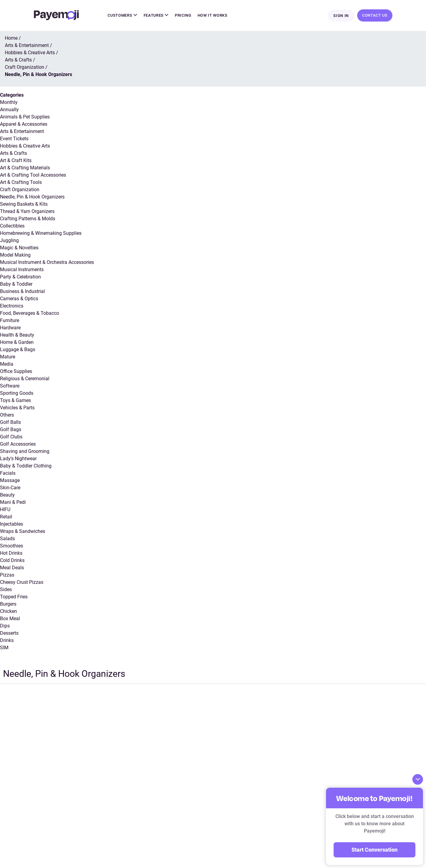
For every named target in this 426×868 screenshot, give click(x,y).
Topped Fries (14, 597)
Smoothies (12, 546)
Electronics (12, 306)
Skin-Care (10, 488)
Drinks (7, 640)
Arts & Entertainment (22, 131)
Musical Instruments (22, 269)
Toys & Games (15, 400)
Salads (7, 539)
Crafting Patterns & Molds (28, 219)
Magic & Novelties (19, 248)
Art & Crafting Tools (21, 182)
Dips (5, 626)
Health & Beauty (17, 335)
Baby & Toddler (16, 284)
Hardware (10, 328)
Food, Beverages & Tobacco (30, 313)
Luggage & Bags (18, 349)
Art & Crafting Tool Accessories (33, 175)
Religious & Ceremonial (25, 379)
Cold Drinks (12, 560)
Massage (10, 480)
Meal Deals (12, 568)
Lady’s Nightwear (18, 459)
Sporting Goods (17, 393)
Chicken (8, 611)
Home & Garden (17, 342)
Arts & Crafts (13, 153)
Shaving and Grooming (25, 451)
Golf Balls (10, 422)
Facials (8, 473)
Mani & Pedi (13, 502)
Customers (122, 15)
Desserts (9, 633)
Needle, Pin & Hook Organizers (32, 197)
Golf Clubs (11, 437)
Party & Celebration (20, 277)
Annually (9, 110)
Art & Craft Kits (16, 160)
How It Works (213, 15)
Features (156, 15)
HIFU (5, 509)
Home (11, 38)
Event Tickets (14, 139)
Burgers (8, 604)
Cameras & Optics (19, 299)
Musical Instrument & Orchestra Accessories (47, 262)
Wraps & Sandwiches (23, 531)
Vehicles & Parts (17, 408)
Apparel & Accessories (24, 124)
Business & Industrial (22, 291)
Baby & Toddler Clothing (26, 466)
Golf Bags (11, 429)
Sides (6, 589)
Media (7, 364)
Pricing (183, 15)
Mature (8, 357)
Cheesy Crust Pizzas (22, 582)
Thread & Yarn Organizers (27, 211)
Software (10, 386)
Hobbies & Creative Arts (25, 146)
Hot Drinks (11, 553)
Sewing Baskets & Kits (24, 204)
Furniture (10, 320)
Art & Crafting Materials (25, 168)
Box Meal (10, 619)
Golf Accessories (18, 444)
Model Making (15, 255)
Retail (6, 517)
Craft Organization (20, 190)
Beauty (7, 495)
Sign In (341, 16)
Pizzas (7, 575)
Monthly (9, 102)
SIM (4, 648)
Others (7, 415)
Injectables (12, 524)
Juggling (9, 240)
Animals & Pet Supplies (25, 117)
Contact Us (375, 15)
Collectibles (12, 226)
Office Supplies (16, 371)
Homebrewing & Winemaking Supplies (41, 233)
